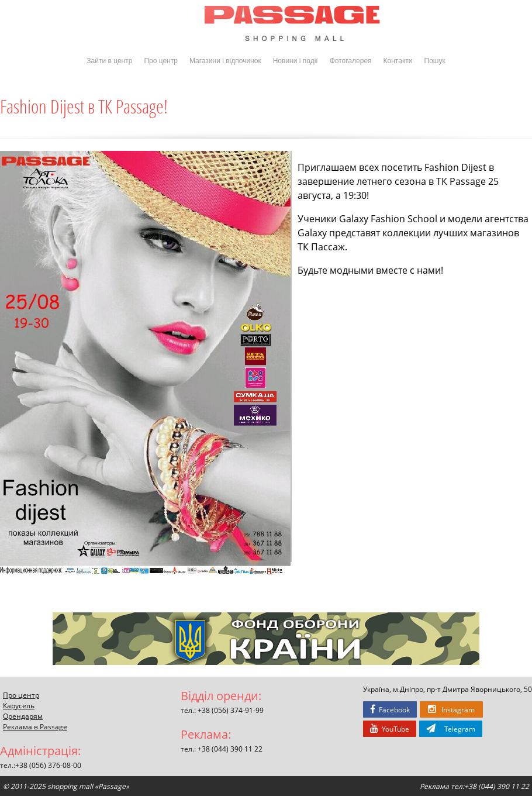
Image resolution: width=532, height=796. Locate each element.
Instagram (451, 709)
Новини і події (296, 61)
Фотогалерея (351, 61)
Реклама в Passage (35, 726)
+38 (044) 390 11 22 (230, 749)
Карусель (19, 705)
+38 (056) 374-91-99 (231, 710)
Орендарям (23, 716)
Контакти (398, 61)
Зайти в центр (109, 61)
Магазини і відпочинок (225, 61)
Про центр (161, 61)
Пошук (435, 61)
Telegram (451, 729)
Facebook (390, 709)
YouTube (390, 729)
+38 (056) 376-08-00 (48, 765)
